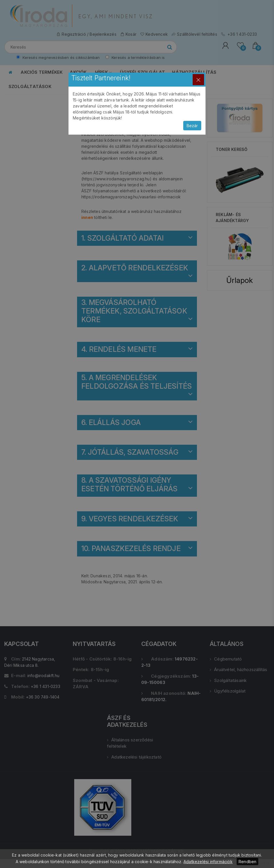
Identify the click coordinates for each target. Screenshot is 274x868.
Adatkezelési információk (208, 862)
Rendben (247, 862)
